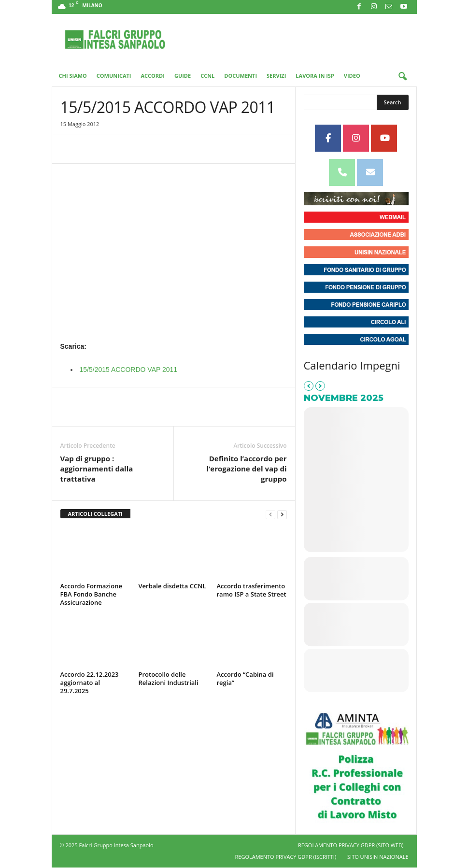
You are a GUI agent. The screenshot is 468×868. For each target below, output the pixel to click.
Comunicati (114, 76)
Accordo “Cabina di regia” (245, 678)
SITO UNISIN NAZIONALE (378, 857)
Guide (183, 76)
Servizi (276, 76)
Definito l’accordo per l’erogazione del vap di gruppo (246, 469)
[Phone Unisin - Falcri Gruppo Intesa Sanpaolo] (342, 172)
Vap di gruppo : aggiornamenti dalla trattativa (97, 469)
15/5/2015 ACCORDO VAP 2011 (129, 370)
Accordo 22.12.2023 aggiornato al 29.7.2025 (90, 683)
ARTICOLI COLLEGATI (95, 514)
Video (352, 76)
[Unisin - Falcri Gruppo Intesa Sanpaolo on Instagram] (356, 138)
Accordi (153, 76)
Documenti (241, 76)
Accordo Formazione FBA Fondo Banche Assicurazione (91, 594)
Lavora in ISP (315, 76)
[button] (402, 77)
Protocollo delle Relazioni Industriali (169, 678)
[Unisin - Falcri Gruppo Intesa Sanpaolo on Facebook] (328, 138)
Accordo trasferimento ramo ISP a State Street (252, 590)
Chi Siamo (73, 76)
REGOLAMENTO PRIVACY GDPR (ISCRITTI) (286, 857)
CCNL (207, 76)
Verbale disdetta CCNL (172, 586)
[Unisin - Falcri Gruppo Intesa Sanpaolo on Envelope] (370, 172)
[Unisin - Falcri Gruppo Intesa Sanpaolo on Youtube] (384, 138)
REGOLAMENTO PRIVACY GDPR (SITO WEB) (351, 845)
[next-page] (282, 514)
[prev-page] (270, 514)
